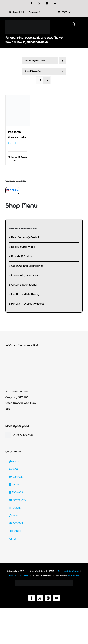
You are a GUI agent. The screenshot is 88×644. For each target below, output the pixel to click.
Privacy (13, 576)
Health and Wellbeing (25, 294)
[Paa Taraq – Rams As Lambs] (18, 110)
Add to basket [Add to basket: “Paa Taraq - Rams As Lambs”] (14, 159)
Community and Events (26, 275)
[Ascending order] (63, 61)
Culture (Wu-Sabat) (24, 285)
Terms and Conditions (69, 571)
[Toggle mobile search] (74, 24)
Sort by (35, 61)
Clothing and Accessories (27, 266)
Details (24, 157)
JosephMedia (74, 576)
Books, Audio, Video (23, 247)
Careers (24, 576)
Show (33, 71)
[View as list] (47, 80)
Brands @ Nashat (22, 257)
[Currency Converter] (12, 191)
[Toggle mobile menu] (81, 24)
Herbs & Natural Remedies (28, 304)
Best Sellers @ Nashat (25, 238)
